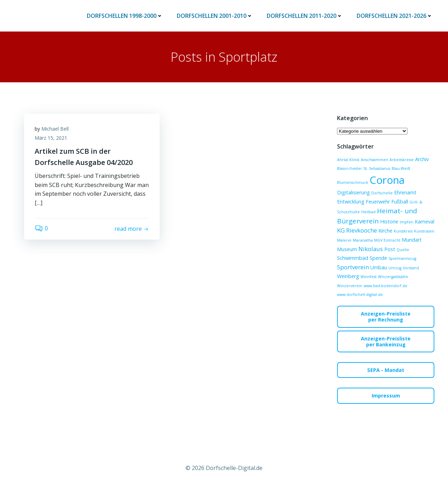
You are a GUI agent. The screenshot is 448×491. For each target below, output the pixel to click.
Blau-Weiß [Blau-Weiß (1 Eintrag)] (401, 168)
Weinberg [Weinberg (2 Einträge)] (348, 276)
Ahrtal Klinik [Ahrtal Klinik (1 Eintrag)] (348, 160)
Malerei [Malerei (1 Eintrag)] (344, 240)
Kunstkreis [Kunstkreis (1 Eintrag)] (403, 231)
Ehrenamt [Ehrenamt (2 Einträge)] (405, 192)
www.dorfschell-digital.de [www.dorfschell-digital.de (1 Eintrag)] (360, 295)
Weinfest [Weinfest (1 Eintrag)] (369, 277)
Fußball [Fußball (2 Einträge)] (400, 202)
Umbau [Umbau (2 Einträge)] (379, 267)
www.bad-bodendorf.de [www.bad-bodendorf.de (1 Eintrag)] (386, 286)
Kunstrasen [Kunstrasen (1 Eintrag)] (424, 231)
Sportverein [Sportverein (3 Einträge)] (353, 267)
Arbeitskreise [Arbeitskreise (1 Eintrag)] (402, 160)
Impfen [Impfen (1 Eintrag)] (407, 222)
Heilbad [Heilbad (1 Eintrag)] (368, 212)
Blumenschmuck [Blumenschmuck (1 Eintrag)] (353, 182)
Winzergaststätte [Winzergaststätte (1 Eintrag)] (393, 277)
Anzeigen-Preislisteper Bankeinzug (386, 341)
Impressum (386, 396)
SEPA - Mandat (386, 370)
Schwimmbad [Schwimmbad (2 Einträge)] (353, 258)
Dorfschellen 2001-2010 (215, 16)
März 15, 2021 (51, 138)
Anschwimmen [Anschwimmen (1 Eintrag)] (374, 160)
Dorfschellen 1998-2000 (125, 16)
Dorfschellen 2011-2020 (305, 16)
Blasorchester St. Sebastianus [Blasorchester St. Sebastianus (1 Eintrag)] (364, 168)
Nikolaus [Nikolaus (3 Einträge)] (371, 249)
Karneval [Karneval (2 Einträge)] (425, 222)
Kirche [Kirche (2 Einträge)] (385, 231)
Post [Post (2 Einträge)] (390, 249)
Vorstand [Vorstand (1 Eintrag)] (411, 268)
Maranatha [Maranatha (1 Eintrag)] (363, 240)
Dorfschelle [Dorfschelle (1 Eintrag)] (382, 193)
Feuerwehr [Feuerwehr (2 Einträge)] (378, 202)
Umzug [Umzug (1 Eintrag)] (395, 268)
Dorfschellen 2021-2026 (395, 16)
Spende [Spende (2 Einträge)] (378, 258)
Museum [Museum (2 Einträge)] (347, 249)
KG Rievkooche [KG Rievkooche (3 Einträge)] (357, 230)
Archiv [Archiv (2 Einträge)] (422, 159)
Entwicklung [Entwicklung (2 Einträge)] (351, 202)
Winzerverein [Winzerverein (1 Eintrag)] (350, 286)
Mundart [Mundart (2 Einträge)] (412, 240)
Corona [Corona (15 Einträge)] (387, 180)
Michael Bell (55, 129)
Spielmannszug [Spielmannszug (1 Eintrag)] (402, 258)
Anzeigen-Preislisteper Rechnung (386, 317)
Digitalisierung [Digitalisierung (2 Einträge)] (353, 192)
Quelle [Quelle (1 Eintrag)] (403, 250)
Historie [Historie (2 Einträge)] (389, 222)
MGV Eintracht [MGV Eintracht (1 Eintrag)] (387, 240)
